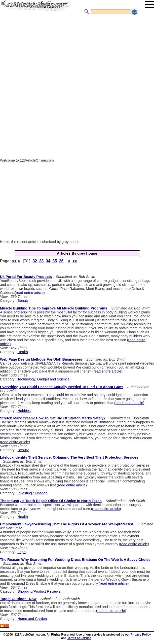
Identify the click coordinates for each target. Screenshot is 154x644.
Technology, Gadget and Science (43, 379)
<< (14, 261)
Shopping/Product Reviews (39, 591)
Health (23, 352)
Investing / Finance (32, 493)
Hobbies (24, 411)
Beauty (23, 301)
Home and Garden (32, 619)
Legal (22, 552)
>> (75, 261)
